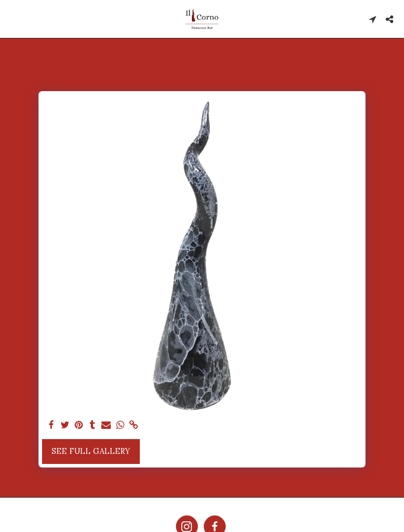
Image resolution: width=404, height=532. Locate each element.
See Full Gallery (91, 451)
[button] (13, 19)
